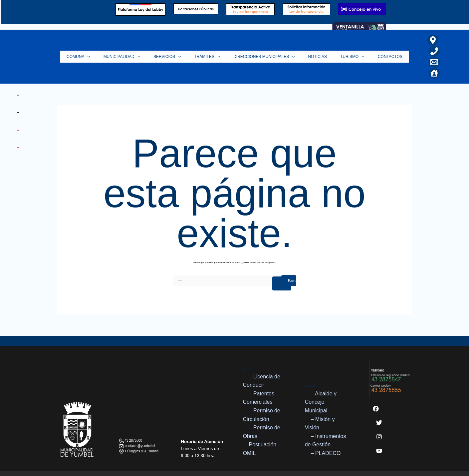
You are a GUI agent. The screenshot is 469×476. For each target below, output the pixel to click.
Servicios (172, 46)
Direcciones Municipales (262, 46)
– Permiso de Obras (262, 410)
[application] (99, 46)
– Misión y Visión (320, 402)
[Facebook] (376, 387)
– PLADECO (326, 431)
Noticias (312, 46)
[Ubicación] (420, 40)
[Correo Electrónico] (421, 51)
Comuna (90, 46)
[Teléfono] (434, 40)
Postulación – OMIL (262, 427)
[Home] (435, 51)
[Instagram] (379, 415)
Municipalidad (130, 46)
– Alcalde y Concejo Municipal (321, 380)
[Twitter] (379, 401)
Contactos (378, 46)
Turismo (344, 46)
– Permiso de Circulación (262, 393)
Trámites (209, 46)
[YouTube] (379, 429)
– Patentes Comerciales (259, 376)
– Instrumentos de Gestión (326, 419)
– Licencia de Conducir (262, 359)
